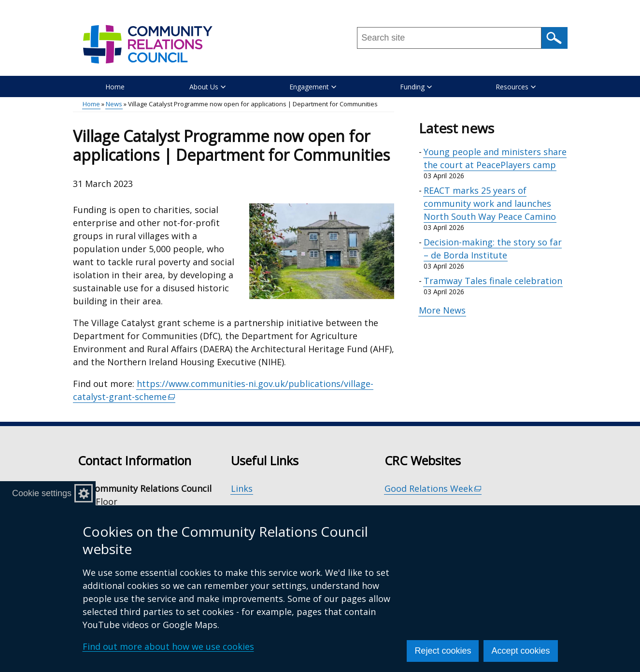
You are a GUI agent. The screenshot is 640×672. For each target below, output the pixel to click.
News (114, 104)
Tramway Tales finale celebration (493, 281)
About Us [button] (207, 87)
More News (442, 310)
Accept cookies (520, 651)
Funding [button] (416, 87)
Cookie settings (42, 493)
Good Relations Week (433, 489)
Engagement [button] (313, 87)
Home (115, 87)
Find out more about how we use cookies (168, 646)
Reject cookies (443, 651)
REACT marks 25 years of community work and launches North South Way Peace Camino (490, 203)
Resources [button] (516, 87)
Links (242, 488)
